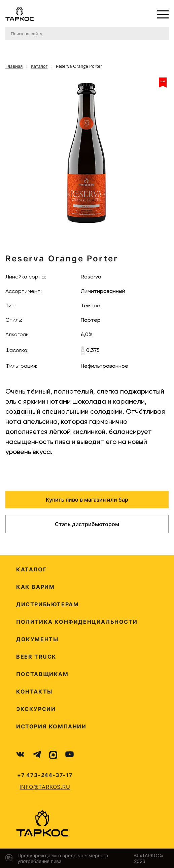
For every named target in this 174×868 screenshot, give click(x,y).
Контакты (34, 692)
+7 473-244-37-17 (45, 775)
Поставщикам (42, 674)
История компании (51, 726)
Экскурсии (36, 709)
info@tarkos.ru (45, 787)
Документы (37, 639)
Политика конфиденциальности (77, 622)
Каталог (31, 569)
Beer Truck (36, 657)
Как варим (35, 587)
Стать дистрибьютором (87, 524)
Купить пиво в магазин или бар (87, 500)
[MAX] (53, 755)
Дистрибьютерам (47, 604)
